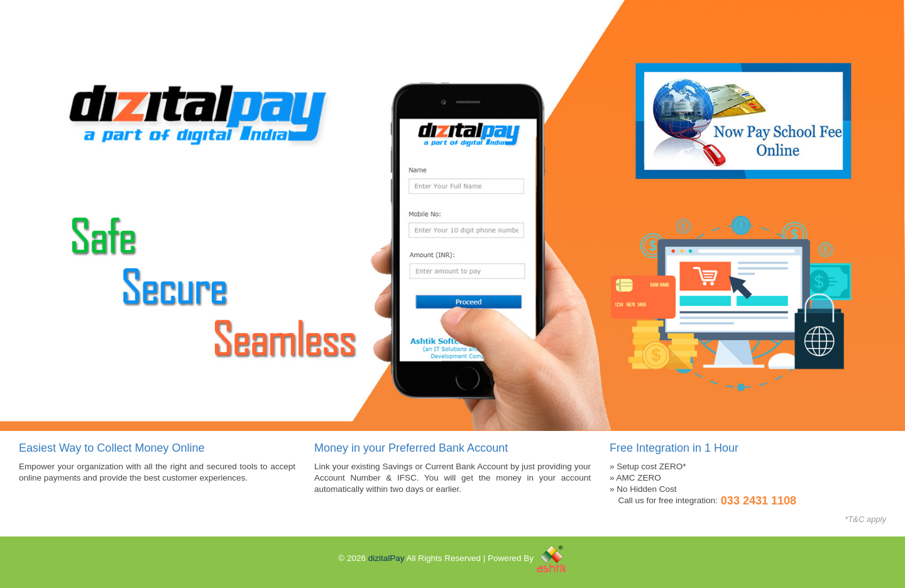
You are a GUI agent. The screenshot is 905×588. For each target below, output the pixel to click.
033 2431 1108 (759, 501)
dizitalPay (387, 559)
